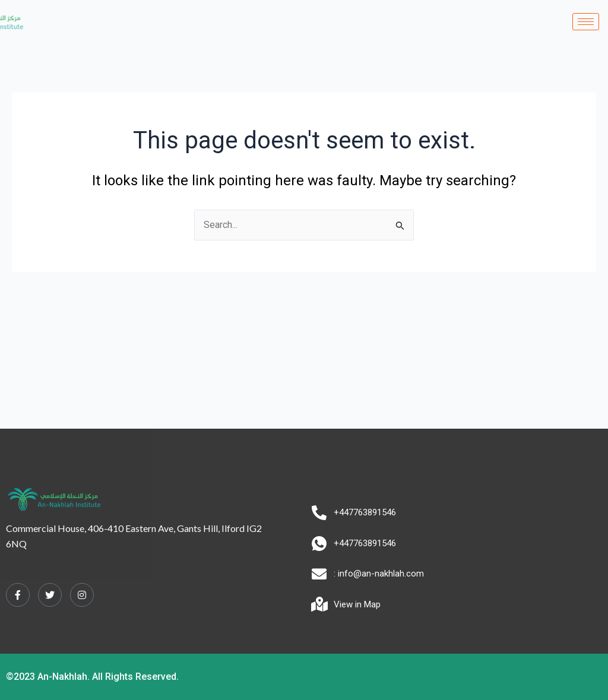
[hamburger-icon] (586, 22)
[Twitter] (50, 595)
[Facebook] (18, 595)
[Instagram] (82, 595)
